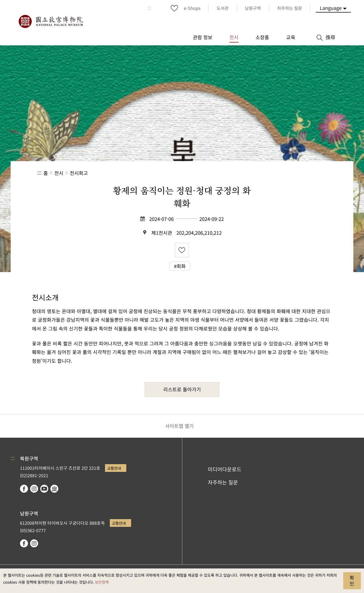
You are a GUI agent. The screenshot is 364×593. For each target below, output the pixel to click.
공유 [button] (268, 173)
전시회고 (79, 173)
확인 (352, 580)
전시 (59, 173)
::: (149, 8)
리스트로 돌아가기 (182, 389)
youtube (44, 489)
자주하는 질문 (223, 482)
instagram (34, 489)
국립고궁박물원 (51, 21)
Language (331, 8)
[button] (286, 173)
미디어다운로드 (225, 469)
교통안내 (114, 468)
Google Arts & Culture (54, 489)
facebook (24, 489)
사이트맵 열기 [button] (179, 426)
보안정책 (102, 582)
